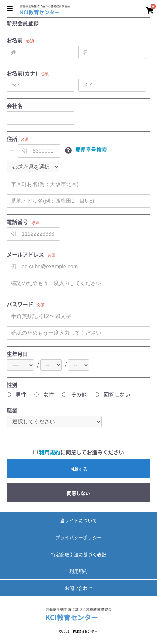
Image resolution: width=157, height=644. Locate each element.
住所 (12, 139)
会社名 (15, 106)
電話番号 (17, 222)
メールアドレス (25, 255)
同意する (78, 469)
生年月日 (17, 354)
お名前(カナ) (22, 73)
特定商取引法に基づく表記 (78, 554)
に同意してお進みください (79, 452)
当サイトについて (78, 520)
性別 (12, 385)
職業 (12, 411)
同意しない (78, 493)
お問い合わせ (78, 588)
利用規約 (50, 452)
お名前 (15, 40)
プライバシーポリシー (78, 537)
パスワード (20, 304)
